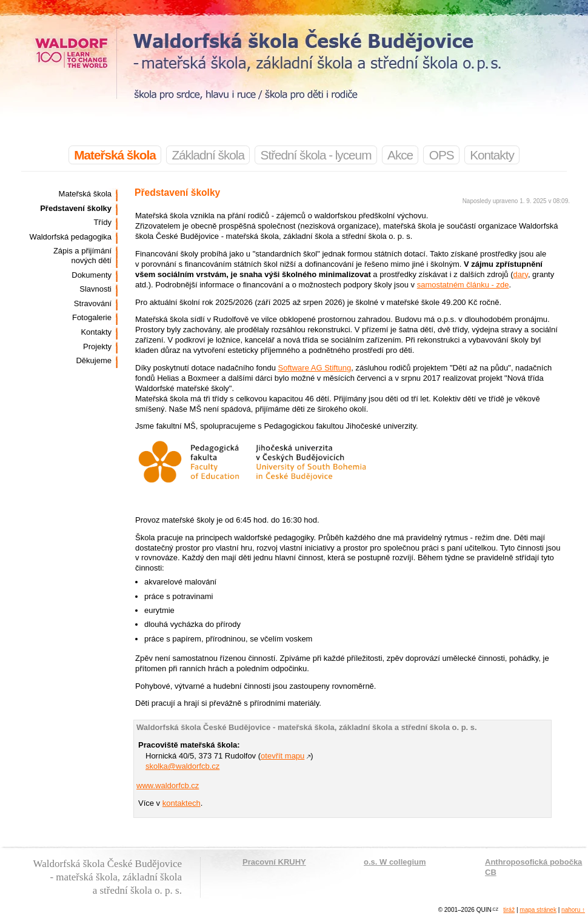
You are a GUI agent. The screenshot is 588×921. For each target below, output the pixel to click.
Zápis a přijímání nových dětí (82, 256)
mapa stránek (538, 910)
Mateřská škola (85, 194)
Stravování (93, 303)
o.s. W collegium (395, 862)
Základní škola (208, 155)
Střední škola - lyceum (316, 155)
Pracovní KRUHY (274, 862)
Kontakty (492, 155)
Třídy (102, 222)
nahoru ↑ (573, 910)
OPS (442, 155)
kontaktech (182, 803)
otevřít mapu (282, 756)
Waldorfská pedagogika (71, 237)
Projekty (97, 347)
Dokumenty (92, 275)
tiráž (509, 910)
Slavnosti (95, 289)
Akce (400, 155)
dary (521, 274)
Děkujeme (94, 360)
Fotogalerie (92, 317)
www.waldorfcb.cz (168, 785)
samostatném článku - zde (463, 285)
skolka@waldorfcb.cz (182, 766)
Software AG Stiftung (315, 368)
